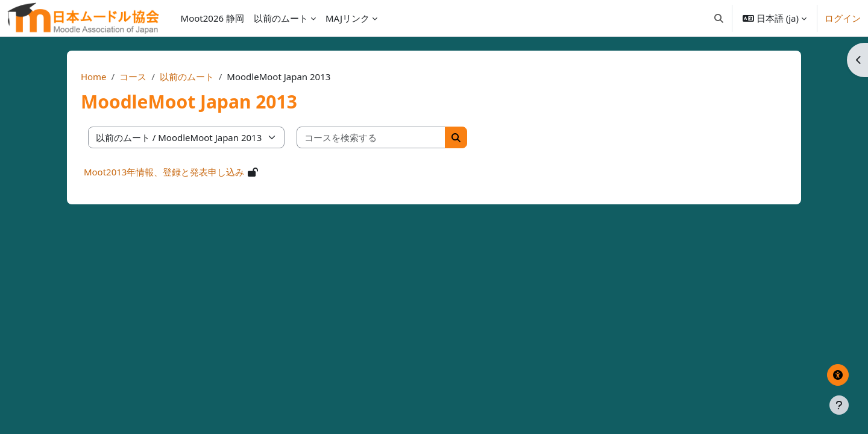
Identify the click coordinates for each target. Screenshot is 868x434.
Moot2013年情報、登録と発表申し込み (187, 172)
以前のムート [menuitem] (281, 18)
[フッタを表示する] (839, 405)
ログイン (843, 18)
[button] (719, 18)
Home (117, 77)
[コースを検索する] (394, 138)
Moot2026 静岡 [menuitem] (212, 18)
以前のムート (210, 77)
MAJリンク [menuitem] (348, 18)
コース (156, 77)
